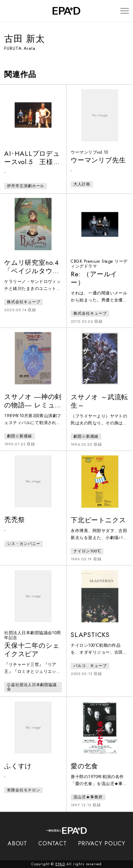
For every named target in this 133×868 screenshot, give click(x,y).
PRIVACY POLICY (102, 843)
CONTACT (52, 843)
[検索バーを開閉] (7, 11)
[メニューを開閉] (125, 11)
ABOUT (18, 843)
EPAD (60, 864)
